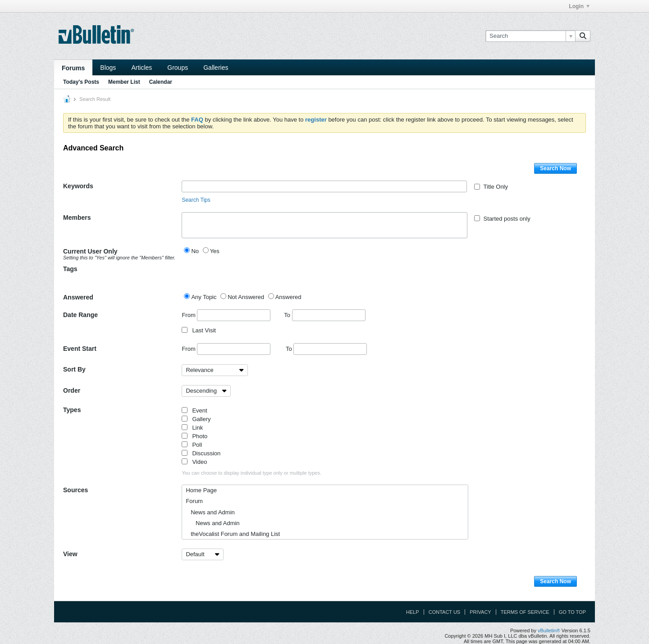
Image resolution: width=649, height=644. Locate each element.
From (226, 315)
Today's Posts (81, 82)
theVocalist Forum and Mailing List (233, 534)
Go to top (572, 612)
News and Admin (210, 512)
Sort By (74, 369)
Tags (70, 269)
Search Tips (196, 200)
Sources (75, 490)
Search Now (555, 168)
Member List (124, 82)
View (70, 554)
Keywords (78, 186)
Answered (78, 297)
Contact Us (445, 612)
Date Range (80, 315)
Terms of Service (525, 612)
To (324, 315)
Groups (178, 68)
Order (72, 390)
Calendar (161, 82)
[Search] (530, 36)
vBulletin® (549, 630)
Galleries (216, 68)
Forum (194, 501)
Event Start (80, 349)
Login (579, 6)
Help (413, 612)
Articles (142, 68)
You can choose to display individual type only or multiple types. (251, 473)
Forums (73, 68)
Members (77, 218)
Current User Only (119, 254)
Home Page (201, 490)
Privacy (480, 612)
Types (72, 410)
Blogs (108, 68)
